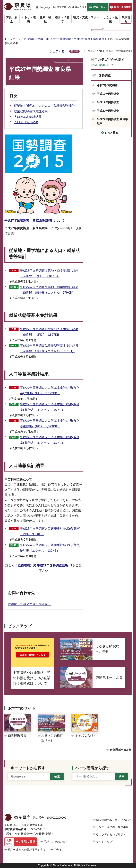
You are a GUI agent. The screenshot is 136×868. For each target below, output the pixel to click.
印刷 (76, 51)
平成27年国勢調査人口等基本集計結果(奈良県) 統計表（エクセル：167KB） (50, 440)
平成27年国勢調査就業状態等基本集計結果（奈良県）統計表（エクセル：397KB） (49, 348)
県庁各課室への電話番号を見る (27, 850)
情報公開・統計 (47, 39)
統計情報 (65, 39)
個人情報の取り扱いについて (114, 820)
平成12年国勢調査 (108, 102)
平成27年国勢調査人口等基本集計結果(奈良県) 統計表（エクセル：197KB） (50, 407)
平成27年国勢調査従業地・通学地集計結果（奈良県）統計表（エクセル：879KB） (49, 290)
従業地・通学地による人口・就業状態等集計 (45, 106)
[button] (43, 7)
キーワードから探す (28, 768)
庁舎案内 (59, 850)
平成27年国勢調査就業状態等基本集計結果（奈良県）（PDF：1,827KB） (49, 332)
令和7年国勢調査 (107, 85)
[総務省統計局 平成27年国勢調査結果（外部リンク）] (45, 565)
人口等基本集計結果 (28, 117)
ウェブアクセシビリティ (111, 834)
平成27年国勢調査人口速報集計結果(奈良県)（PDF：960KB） (50, 531)
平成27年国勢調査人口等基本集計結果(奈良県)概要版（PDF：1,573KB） (50, 423)
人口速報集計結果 (26, 122)
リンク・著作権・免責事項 (112, 827)
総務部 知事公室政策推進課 (29, 604)
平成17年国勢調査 (108, 94)
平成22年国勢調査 (108, 111)
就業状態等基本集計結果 (31, 111)
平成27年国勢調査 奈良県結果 (112, 121)
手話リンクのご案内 (56, 842)
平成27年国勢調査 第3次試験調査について (35, 221)
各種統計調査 (82, 39)
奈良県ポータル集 (121, 750)
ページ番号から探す (93, 768)
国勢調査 (99, 39)
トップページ (13, 39)
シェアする (57, 51)
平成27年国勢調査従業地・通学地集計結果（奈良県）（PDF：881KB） (49, 273)
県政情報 (29, 39)
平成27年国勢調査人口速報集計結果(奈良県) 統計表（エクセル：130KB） (50, 548)
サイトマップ (104, 842)
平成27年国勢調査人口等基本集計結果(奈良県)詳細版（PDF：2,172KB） (50, 391)
